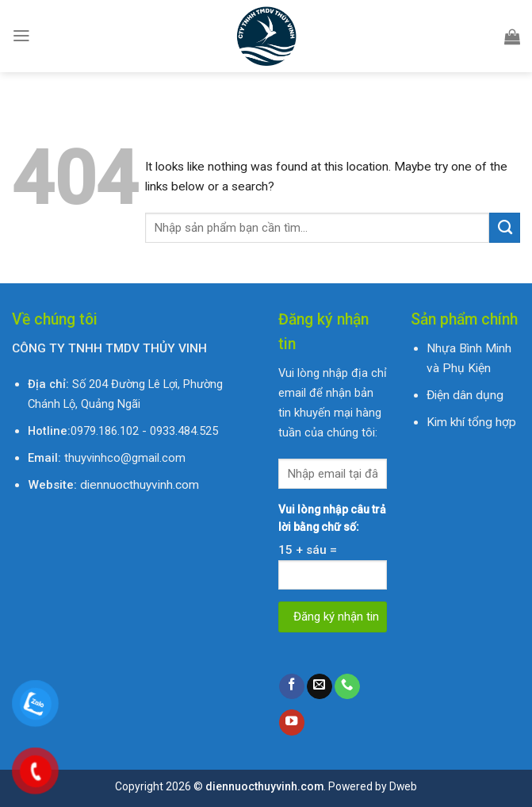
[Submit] (505, 228)
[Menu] (21, 36)
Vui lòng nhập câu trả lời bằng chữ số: (332, 518)
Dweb (403, 786)
